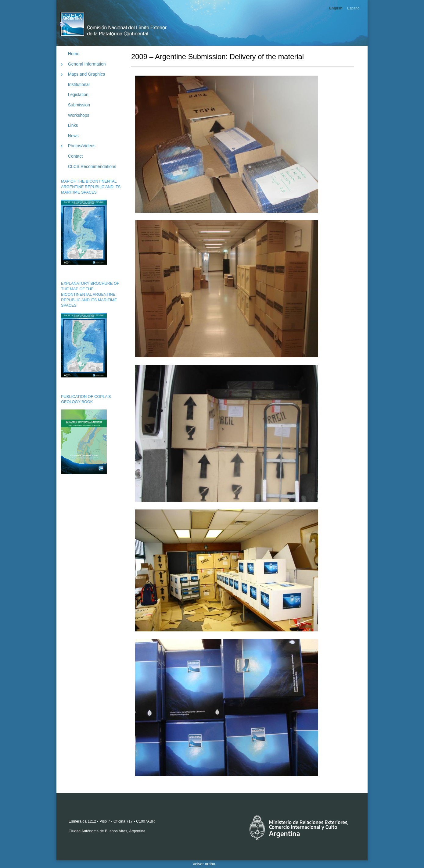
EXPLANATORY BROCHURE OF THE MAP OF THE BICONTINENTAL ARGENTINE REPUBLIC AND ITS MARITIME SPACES (90, 294)
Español (354, 8)
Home (74, 54)
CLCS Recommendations (92, 166)
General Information (87, 64)
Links (73, 125)
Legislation (78, 95)
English (336, 8)
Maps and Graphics (86, 74)
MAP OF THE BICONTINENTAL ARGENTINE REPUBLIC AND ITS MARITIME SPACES (91, 187)
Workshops (79, 115)
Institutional (79, 84)
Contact (75, 156)
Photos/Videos (82, 146)
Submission (79, 105)
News (73, 136)
